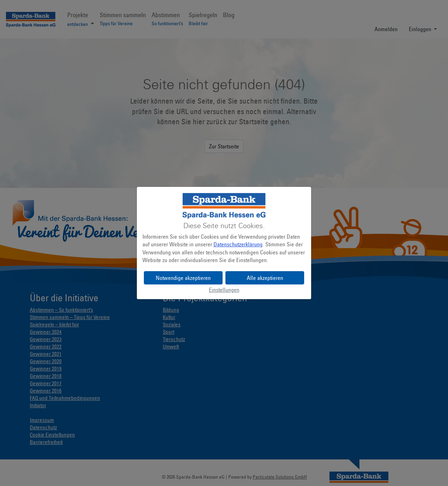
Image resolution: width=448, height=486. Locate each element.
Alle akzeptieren (265, 278)
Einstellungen (224, 290)
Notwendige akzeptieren (183, 278)
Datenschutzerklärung (238, 244)
